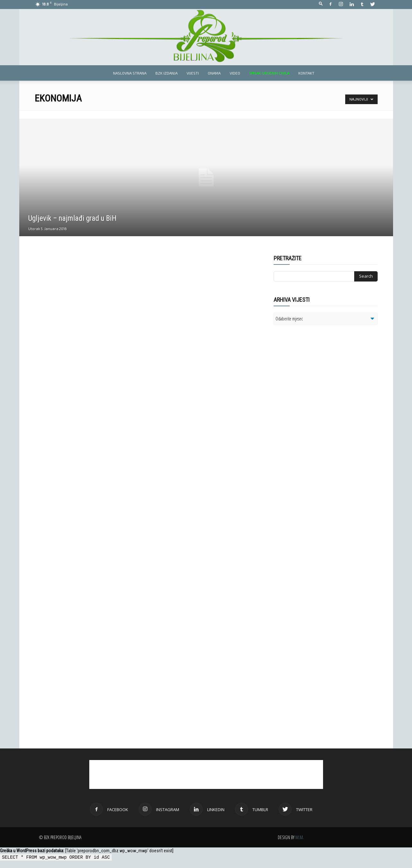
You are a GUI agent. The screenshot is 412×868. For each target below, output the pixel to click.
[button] (321, 4)
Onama (214, 73)
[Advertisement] (323, 413)
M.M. (300, 837)
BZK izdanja (167, 73)
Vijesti (193, 73)
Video (235, 73)
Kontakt (306, 73)
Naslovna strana (130, 73)
